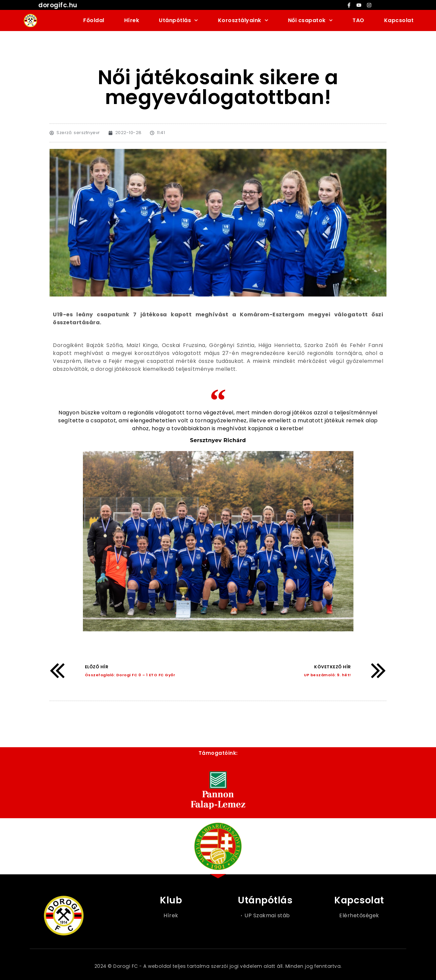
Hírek (132, 20)
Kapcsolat (399, 20)
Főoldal (94, 20)
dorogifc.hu (58, 5)
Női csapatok (310, 20)
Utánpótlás (178, 20)
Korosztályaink (243, 20)
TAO (358, 20)
